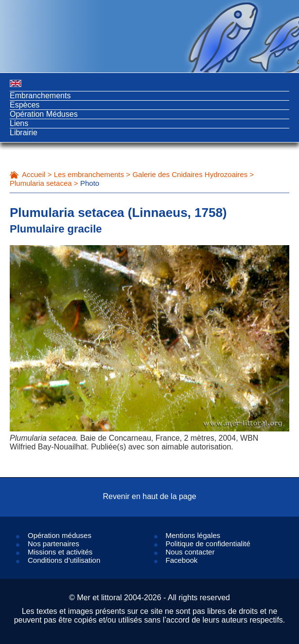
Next (260, 370)
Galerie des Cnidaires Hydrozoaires (190, 174)
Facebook (182, 560)
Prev (39, 370)
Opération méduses (60, 535)
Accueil (34, 174)
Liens (19, 123)
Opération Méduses (44, 114)
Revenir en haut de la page (149, 496)
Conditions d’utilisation (64, 560)
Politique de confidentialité (208, 544)
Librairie (24, 133)
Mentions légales (193, 535)
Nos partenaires (53, 544)
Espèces (25, 105)
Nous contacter (190, 552)
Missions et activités (60, 552)
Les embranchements (89, 174)
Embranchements (40, 96)
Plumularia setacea (41, 183)
